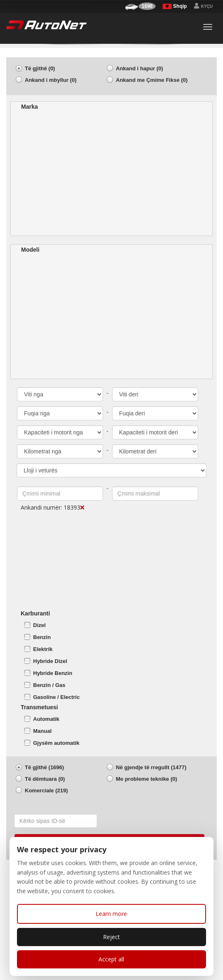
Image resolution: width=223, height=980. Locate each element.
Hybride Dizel (50, 661)
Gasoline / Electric (56, 697)
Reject (111, 937)
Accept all (111, 959)
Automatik (46, 719)
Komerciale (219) (46, 790)
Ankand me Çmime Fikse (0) (152, 80)
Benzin (42, 637)
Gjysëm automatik (56, 743)
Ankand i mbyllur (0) (51, 80)
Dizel (39, 625)
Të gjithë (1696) (44, 767)
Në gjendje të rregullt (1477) (151, 767)
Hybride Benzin (53, 673)
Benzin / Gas (49, 685)
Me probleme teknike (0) (146, 779)
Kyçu (203, 6)
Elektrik (43, 649)
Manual (42, 731)
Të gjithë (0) (40, 68)
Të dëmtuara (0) (45, 779)
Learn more (111, 914)
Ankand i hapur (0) (139, 68)
